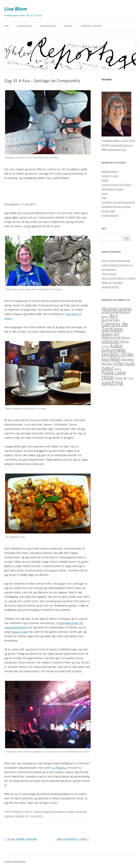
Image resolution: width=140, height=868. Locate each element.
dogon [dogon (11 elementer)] (107, 334)
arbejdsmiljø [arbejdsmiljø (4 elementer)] (110, 312)
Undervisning (48, 26)
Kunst (105, 193)
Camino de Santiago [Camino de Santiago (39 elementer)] (115, 327)
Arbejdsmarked (110, 171)
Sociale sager (108, 211)
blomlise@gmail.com (121, 145)
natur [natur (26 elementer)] (108, 368)
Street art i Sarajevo (112, 283)
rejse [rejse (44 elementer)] (107, 377)
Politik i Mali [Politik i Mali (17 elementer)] (114, 372)
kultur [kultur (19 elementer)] (117, 345)
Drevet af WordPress (15, 861)
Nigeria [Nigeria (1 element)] (118, 369)
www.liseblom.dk (117, 150)
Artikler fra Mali (110, 176)
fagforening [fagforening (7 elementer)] (111, 337)
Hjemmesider (24, 26)
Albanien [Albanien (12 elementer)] (110, 309)
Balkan (105, 180)
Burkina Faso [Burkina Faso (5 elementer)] (111, 320)
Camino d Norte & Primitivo (49, 812)
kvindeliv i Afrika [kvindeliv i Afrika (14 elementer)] (117, 354)
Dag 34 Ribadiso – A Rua (73, 839)
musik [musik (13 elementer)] (129, 363)
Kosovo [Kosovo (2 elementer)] (106, 346)
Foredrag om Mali (91, 26)
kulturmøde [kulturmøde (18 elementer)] (114, 350)
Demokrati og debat (112, 189)
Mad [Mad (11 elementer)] (106, 359)
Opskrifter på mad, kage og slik (118, 202)
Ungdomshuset (110, 215)
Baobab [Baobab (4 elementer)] (125, 312)
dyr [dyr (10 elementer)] (117, 334)
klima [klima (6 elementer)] (125, 341)
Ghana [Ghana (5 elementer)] (125, 338)
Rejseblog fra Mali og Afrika (116, 207)
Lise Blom (16, 9)
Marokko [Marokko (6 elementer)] (127, 359)
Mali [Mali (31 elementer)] (115, 359)
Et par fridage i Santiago (21, 839)
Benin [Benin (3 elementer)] (105, 316)
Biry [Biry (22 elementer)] (114, 316)
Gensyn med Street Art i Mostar (119, 278)
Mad (104, 198)
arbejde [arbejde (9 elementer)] (125, 309)
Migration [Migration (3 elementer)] (108, 364)
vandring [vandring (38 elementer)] (112, 383)
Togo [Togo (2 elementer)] (131, 378)
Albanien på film (110, 287)
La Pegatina (59, 768)
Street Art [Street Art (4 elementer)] (121, 378)
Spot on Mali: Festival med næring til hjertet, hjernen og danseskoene (117, 265)
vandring (20, 816)
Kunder (68, 26)
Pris (7, 26)
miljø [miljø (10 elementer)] (119, 363)
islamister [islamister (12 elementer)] (111, 341)
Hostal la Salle (20, 632)
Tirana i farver (109, 274)
